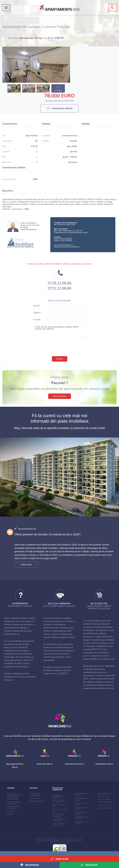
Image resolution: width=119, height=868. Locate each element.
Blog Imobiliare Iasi (37, 801)
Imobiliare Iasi (35, 798)
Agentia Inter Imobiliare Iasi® (63, 839)
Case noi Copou (104, 796)
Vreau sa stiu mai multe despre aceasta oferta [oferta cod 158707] (60, 331)
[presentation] (60, 346)
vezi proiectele (60, 396)
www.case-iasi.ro (45, 764)
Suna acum (59, 859)
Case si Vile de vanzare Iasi (58, 801)
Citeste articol (26, 565)
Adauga (94, 8)
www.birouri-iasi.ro (104, 764)
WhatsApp (89, 865)
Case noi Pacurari (105, 805)
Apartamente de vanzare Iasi (14, 803)
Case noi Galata (104, 799)
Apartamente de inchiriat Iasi (14, 807)
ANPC (62, 841)
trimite (60, 359)
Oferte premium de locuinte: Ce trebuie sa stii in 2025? (47, 534)
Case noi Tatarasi (105, 808)
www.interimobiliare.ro (63, 245)
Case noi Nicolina (105, 802)
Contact (10, 811)
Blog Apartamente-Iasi (27, 529)
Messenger (30, 865)
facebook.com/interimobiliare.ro (67, 247)
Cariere (10, 814)
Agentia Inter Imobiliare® (35, 794)
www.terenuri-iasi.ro (74, 764)
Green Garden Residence (58, 815)
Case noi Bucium (105, 793)
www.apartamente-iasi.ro (15, 765)
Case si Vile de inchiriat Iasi (58, 824)
